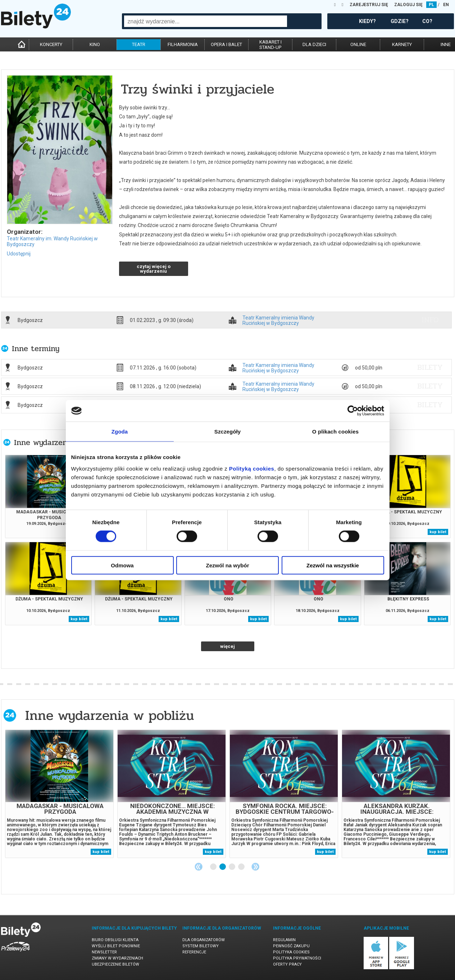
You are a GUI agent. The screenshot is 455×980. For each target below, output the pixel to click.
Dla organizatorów (204, 940)
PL (431, 5)
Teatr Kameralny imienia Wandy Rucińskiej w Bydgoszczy (278, 320)
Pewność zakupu (291, 946)
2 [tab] (223, 867)
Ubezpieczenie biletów (115, 964)
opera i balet (226, 44)
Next (255, 867)
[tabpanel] (59, 794)
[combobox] (206, 21)
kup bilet (438, 532)
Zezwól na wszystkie (333, 565)
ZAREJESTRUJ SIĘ (369, 5)
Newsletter (104, 952)
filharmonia (183, 44)
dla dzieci (314, 44)
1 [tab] (214, 867)
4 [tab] (242, 867)
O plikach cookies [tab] (335, 432)
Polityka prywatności (297, 958)
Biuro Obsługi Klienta (115, 940)
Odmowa (122, 565)
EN (446, 5)
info (430, 320)
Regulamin (284, 940)
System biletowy (201, 946)
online (358, 44)
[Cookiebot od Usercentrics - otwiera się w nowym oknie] (353, 411)
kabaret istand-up (270, 45)
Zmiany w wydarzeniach (117, 958)
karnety (402, 44)
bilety (430, 367)
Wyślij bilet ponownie (116, 946)
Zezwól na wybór (227, 565)
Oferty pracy (287, 964)
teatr (139, 44)
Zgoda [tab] (120, 432)
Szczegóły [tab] (227, 432)
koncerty (51, 44)
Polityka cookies (291, 952)
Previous (199, 867)
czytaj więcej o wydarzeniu (154, 269)
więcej (227, 646)
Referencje (194, 952)
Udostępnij (19, 254)
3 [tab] (232, 867)
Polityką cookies (252, 468)
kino (95, 44)
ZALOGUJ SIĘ (408, 5)
